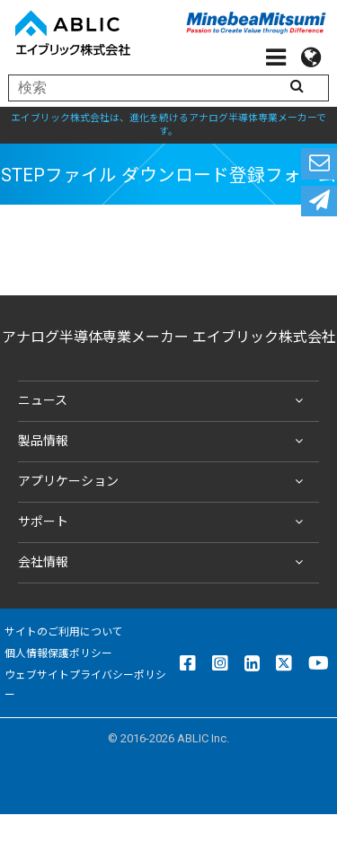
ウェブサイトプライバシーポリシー (85, 685)
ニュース (164, 401)
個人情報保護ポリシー (58, 653)
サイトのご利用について (64, 632)
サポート (164, 522)
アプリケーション (164, 482)
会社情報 (164, 563)
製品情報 (164, 442)
